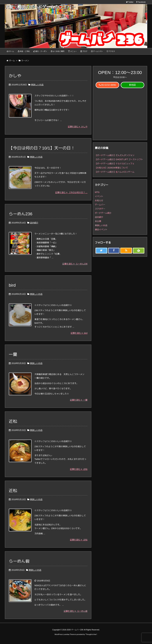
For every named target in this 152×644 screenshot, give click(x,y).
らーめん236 (21, 216)
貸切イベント (101, 231)
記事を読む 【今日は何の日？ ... (71, 195)
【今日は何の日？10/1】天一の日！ (42, 150)
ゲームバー (100, 206)
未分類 (98, 223)
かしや (15, 77)
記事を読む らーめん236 (75, 266)
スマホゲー (100, 210)
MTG (97, 194)
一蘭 (13, 357)
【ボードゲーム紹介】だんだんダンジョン (115, 157)
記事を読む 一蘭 (79, 402)
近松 (13, 424)
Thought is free (91, 637)
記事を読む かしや (78, 128)
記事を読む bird (79, 335)
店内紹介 (34, 225)
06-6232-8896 (107, 87)
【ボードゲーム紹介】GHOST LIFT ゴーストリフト (119, 161)
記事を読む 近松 (79, 471)
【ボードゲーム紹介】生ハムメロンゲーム (115, 173)
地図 (132, 87)
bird (12, 288)
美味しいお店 (37, 86)
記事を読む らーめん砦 (76, 613)
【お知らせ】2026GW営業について (111, 169)
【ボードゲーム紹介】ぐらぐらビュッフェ (115, 165)
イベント (99, 198)
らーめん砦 (19, 564)
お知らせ (99, 202)
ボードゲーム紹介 (103, 215)
